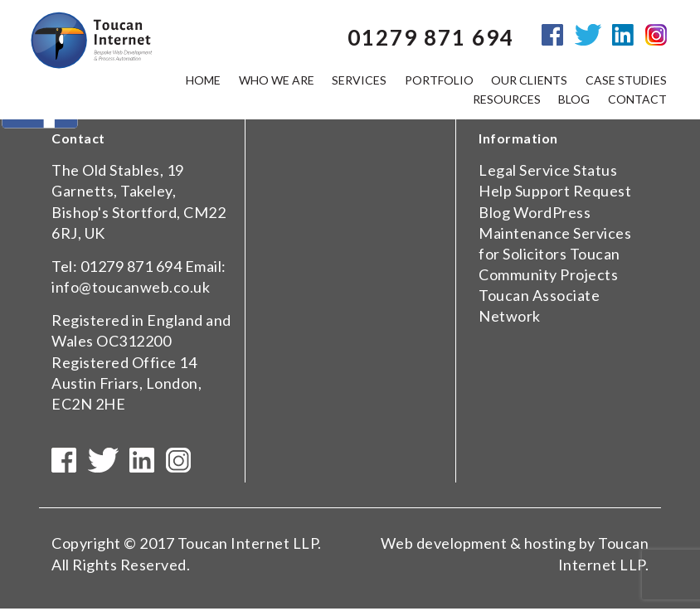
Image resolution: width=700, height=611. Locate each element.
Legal (498, 170)
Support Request (574, 191)
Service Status (568, 170)
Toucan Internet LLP (248, 546)
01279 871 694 (131, 266)
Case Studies (626, 81)
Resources (507, 100)
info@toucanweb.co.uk (131, 287)
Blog (494, 212)
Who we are (277, 81)
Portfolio (439, 81)
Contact (637, 100)
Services (359, 81)
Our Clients (529, 81)
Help (495, 191)
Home (203, 81)
